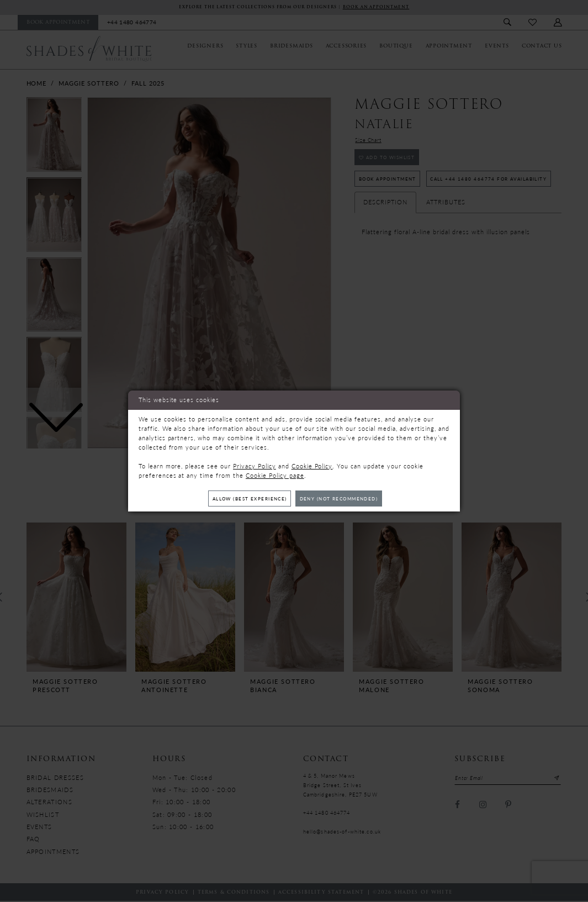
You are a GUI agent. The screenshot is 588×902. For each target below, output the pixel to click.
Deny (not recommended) (345, 499)
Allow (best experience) (244, 499)
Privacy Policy (255, 465)
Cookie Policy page (275, 474)
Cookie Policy (312, 465)
